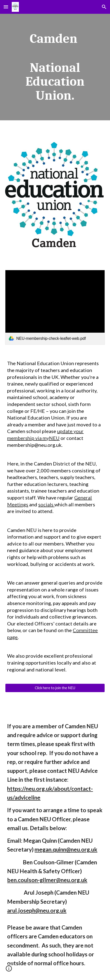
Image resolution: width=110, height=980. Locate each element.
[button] (6, 7)
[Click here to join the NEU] (55, 688)
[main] (55, 67)
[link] (55, 307)
